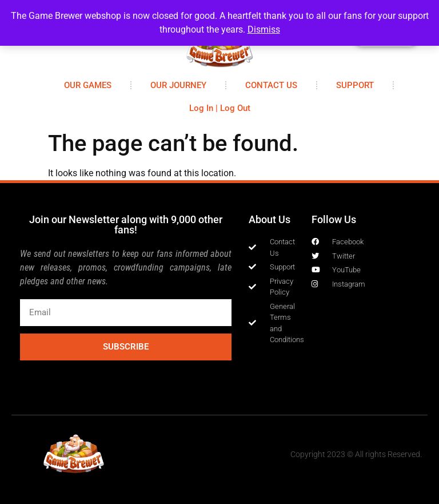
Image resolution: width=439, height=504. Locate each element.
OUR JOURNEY (178, 85)
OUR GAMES (88, 85)
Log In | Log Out (220, 108)
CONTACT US (271, 85)
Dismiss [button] (264, 29)
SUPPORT (355, 85)
